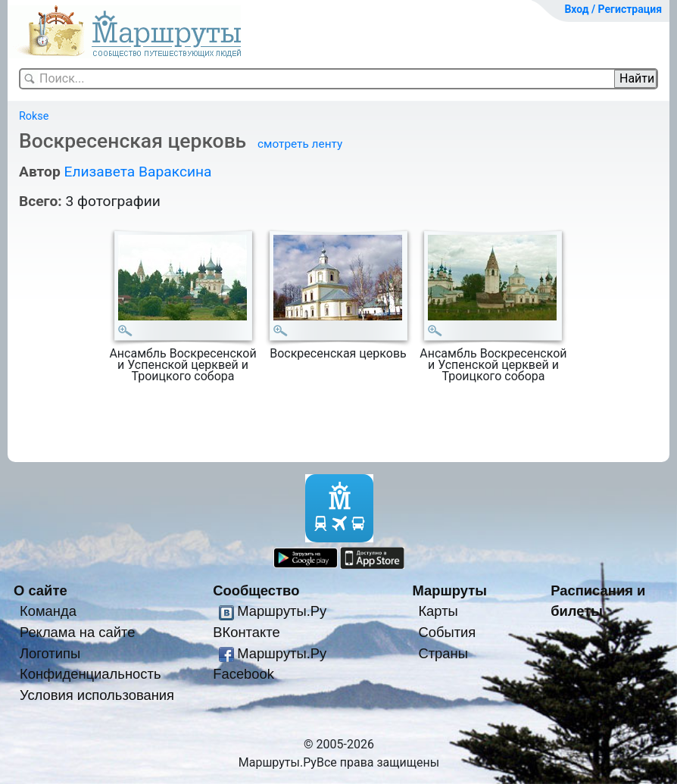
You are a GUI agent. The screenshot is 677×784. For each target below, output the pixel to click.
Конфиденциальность (90, 674)
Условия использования (97, 695)
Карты (438, 611)
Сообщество (256, 590)
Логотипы (50, 653)
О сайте (41, 590)
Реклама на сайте (78, 632)
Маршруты (449, 590)
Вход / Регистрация (613, 9)
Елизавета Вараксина (137, 172)
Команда (48, 611)
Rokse (34, 116)
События (447, 632)
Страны (443, 653)
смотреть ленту (300, 144)
